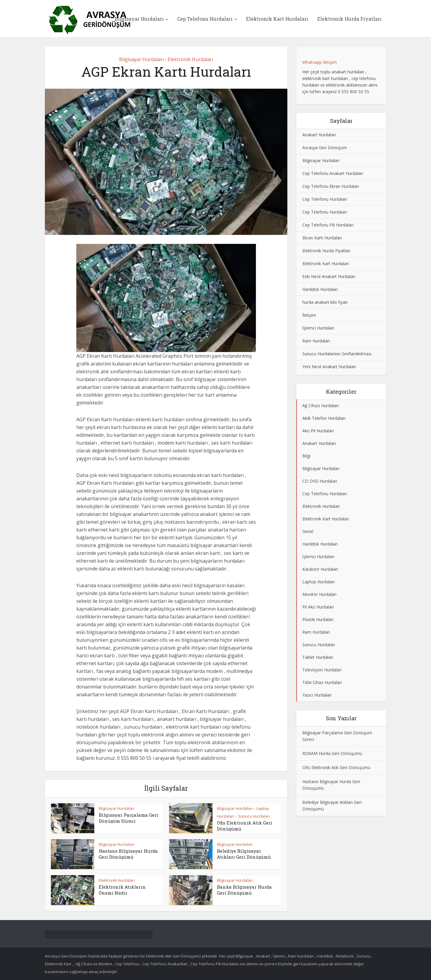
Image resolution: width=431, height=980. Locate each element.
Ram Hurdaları (316, 341)
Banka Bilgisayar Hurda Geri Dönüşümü (244, 890)
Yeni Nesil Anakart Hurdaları (329, 367)
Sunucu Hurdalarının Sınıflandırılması (337, 354)
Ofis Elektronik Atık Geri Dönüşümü (336, 767)
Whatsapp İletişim (320, 62)
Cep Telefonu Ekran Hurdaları (331, 186)
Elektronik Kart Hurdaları (277, 19)
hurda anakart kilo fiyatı (325, 302)
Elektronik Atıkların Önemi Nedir (122, 890)
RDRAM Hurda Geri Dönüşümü (332, 753)
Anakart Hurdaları (319, 135)
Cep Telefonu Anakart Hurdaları (333, 173)
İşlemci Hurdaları (318, 328)
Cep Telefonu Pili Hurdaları (328, 225)
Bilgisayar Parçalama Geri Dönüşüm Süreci (129, 818)
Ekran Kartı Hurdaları (322, 238)
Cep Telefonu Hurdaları (205, 19)
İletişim (309, 315)
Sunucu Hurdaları (254, 816)
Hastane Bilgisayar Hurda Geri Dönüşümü (128, 854)
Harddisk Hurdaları (320, 289)
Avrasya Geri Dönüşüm (325, 148)
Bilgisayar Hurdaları (139, 19)
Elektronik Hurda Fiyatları (349, 19)
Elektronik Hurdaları (190, 59)
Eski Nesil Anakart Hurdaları (329, 276)
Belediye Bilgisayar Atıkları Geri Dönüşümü (244, 854)
